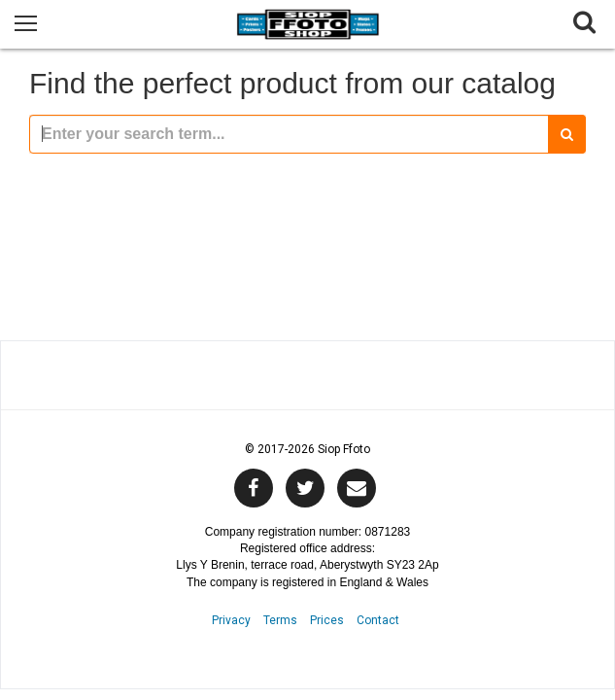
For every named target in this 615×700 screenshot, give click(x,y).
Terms (280, 620)
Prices (327, 620)
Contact (378, 620)
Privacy (231, 620)
